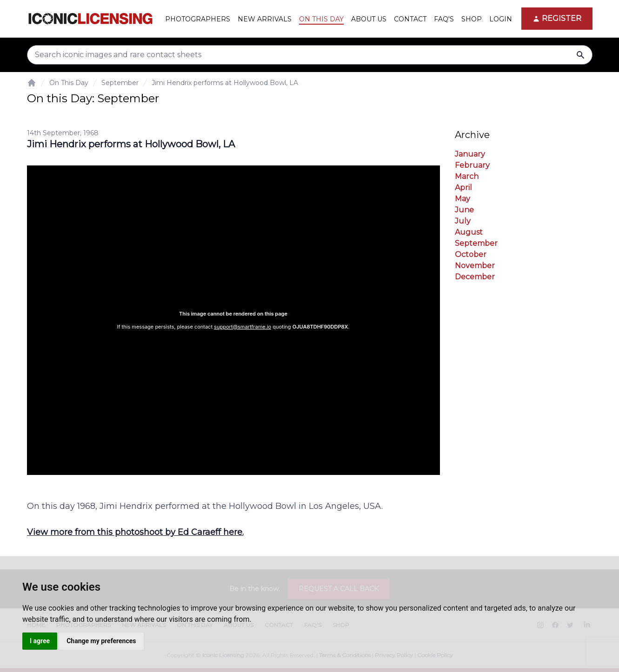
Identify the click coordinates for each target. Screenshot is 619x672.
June (464, 210)
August (469, 232)
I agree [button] (40, 641)
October (471, 254)
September (120, 83)
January (470, 154)
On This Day (69, 83)
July (463, 221)
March (467, 176)
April (463, 188)
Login (501, 19)
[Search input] (310, 55)
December (475, 277)
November (475, 266)
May (463, 199)
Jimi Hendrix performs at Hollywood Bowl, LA (225, 83)
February (472, 165)
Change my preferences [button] (101, 641)
